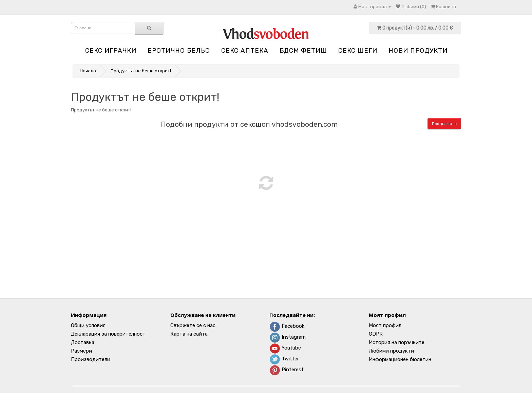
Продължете (444, 124)
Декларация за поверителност (108, 334)
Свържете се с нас (193, 325)
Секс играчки (111, 50)
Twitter (284, 359)
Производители (91, 359)
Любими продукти (391, 351)
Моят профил (385, 325)
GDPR (376, 334)
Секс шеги (358, 50)
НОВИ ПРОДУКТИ (418, 50)
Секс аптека (245, 50)
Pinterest (287, 370)
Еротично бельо (179, 50)
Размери (81, 351)
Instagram (288, 337)
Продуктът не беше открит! (141, 71)
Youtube (285, 348)
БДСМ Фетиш (303, 50)
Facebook (287, 326)
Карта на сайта (189, 334)
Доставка (83, 342)
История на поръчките (397, 342)
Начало (88, 71)
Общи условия (88, 325)
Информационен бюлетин (400, 359)
